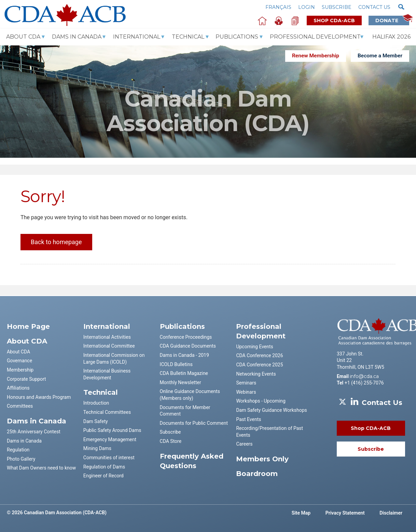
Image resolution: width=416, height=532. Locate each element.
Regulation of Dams (104, 467)
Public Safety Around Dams (112, 430)
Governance (19, 361)
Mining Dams (97, 448)
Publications (237, 37)
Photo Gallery (21, 459)
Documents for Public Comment (194, 423)
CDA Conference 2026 (259, 355)
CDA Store (171, 441)
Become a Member (380, 56)
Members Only (262, 459)
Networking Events (256, 374)
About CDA (23, 37)
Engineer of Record (103, 476)
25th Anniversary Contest (34, 432)
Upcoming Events (254, 347)
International (137, 37)
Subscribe (337, 7)
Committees (20, 406)
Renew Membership (316, 56)
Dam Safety (96, 421)
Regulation (18, 450)
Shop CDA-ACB (334, 20)
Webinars (246, 392)
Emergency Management (110, 439)
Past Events (248, 419)
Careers (244, 444)
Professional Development (315, 37)
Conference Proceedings (186, 337)
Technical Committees (107, 412)
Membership (20, 370)
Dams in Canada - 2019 (184, 355)
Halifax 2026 (391, 37)
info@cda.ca (364, 376)
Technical (188, 37)
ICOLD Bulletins (176, 364)
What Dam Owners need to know (41, 468)
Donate (392, 20)
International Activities (107, 337)
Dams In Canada (77, 37)
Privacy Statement (345, 513)
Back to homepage (56, 242)
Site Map (301, 513)
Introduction (96, 403)
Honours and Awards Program (39, 397)
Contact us (374, 7)
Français (278, 7)
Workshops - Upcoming (261, 401)
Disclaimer (391, 513)
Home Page (28, 326)
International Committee (109, 346)
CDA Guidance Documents (188, 346)
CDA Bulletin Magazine (184, 373)
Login (307, 7)
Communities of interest (109, 458)
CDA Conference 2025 (259, 365)
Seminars (246, 383)
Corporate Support (26, 379)
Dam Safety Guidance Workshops (271, 410)
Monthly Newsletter (181, 382)
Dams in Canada (24, 441)
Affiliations (18, 388)
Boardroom (257, 474)
